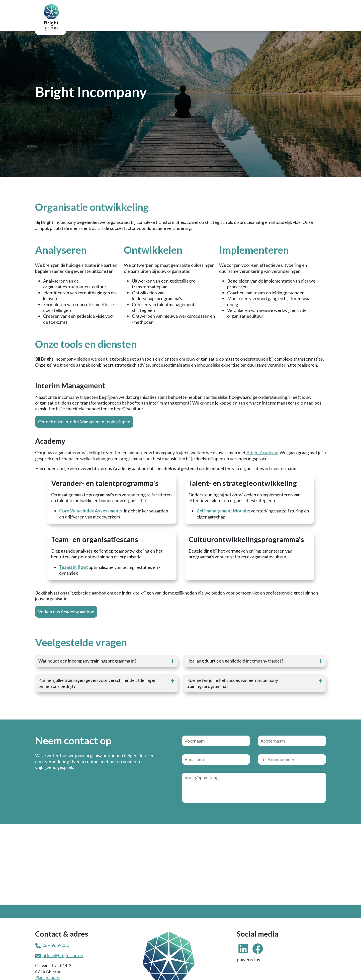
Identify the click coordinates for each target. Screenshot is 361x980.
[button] (107, 661)
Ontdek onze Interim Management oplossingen (84, 422)
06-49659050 (56, 945)
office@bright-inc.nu (63, 955)
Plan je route (47, 977)
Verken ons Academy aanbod (66, 612)
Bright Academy (262, 452)
